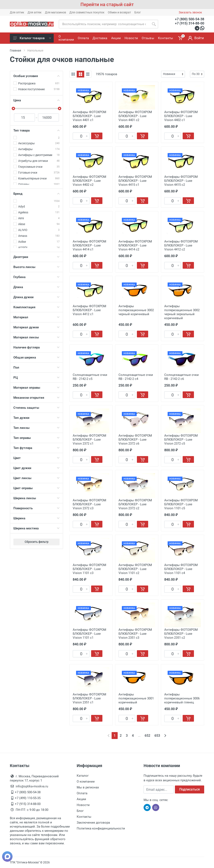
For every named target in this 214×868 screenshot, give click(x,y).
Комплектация (36, 307)
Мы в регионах (88, 787)
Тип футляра (36, 448)
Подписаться (190, 789)
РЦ (36, 378)
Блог (138, 12)
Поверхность (36, 508)
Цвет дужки (36, 468)
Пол (36, 368)
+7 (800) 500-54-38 (190, 19)
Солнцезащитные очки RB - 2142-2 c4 (136, 377)
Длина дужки (36, 297)
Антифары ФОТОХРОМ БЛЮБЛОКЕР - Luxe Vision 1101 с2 (135, 569)
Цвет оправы (36, 488)
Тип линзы (36, 428)
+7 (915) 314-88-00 (190, 23)
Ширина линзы (36, 498)
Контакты (84, 817)
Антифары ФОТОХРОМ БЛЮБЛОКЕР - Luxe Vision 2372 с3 (89, 504)
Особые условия (36, 76)
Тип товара (36, 130)
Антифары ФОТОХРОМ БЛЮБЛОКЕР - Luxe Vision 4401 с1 (89, 116)
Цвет (36, 458)
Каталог (83, 776)
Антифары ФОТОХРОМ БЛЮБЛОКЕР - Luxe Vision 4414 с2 (135, 245)
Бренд (36, 194)
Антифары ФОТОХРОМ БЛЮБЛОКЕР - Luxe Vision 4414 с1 (89, 245)
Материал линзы (36, 337)
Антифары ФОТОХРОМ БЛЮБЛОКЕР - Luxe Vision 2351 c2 (181, 634)
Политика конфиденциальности (101, 828)
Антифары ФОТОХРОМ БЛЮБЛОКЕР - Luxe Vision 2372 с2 (135, 504)
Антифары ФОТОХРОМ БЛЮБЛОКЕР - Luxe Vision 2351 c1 (89, 698)
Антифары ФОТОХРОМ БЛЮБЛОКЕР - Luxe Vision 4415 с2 (181, 181)
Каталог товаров (32, 38)
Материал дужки (36, 327)
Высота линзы (36, 267)
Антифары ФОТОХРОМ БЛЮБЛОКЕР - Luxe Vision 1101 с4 (181, 569)
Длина (36, 287)
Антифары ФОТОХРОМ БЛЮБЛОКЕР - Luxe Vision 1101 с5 (181, 504)
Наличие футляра (36, 347)
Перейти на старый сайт (107, 5)
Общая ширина (36, 357)
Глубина (36, 277)
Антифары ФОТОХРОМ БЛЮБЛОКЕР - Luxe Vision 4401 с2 (135, 116)
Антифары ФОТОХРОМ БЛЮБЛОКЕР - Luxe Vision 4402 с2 (89, 181)
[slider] (13, 108)
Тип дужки (36, 418)
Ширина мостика (36, 528)
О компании (86, 782)
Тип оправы (36, 438)
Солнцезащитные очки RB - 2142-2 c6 (182, 377)
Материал (36, 317)
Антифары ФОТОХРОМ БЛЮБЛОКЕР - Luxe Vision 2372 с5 (181, 440)
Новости (83, 805)
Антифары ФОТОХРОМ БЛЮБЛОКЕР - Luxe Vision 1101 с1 (89, 634)
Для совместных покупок (87, 12)
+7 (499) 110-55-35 (28, 798)
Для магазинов (55, 12)
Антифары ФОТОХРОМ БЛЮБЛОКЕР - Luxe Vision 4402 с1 (181, 116)
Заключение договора (93, 823)
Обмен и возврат (119, 12)
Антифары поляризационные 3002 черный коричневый (136, 310)
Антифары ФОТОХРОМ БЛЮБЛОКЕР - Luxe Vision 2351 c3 (135, 634)
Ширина (36, 518)
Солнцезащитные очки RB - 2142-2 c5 (90, 377)
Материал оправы (36, 388)
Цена (36, 100)
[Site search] (104, 24)
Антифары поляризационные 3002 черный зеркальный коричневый (182, 312)
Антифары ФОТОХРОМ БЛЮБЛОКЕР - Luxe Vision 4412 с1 (89, 310)
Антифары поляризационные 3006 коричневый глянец (182, 698)
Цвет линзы (36, 478)
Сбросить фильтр (37, 542)
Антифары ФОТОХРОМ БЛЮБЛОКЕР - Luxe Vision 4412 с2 (181, 245)
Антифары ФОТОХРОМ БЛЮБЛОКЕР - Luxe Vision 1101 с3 (89, 569)
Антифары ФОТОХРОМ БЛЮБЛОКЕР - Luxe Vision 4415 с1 (135, 181)
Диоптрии (36, 257)
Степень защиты (36, 408)
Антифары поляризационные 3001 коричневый (136, 698)
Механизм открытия (36, 398)
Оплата (82, 793)
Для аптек (35, 12)
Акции (81, 799)
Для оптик (17, 12)
